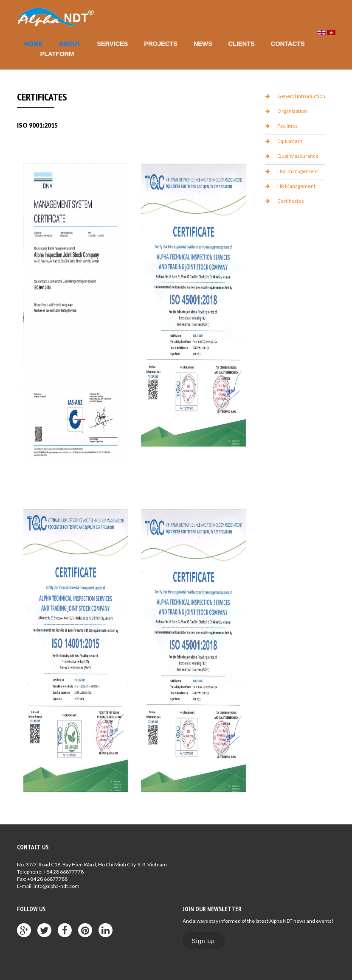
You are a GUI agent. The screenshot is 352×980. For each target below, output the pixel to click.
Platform (57, 54)
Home (34, 43)
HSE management (298, 171)
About (70, 43)
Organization (292, 111)
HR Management (296, 186)
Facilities (287, 126)
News (203, 43)
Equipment (290, 141)
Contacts (288, 43)
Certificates (291, 201)
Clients (242, 43)
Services (112, 43)
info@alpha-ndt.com (56, 886)
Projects (161, 43)
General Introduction (301, 96)
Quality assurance (298, 156)
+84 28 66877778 (63, 872)
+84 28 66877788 (47, 879)
